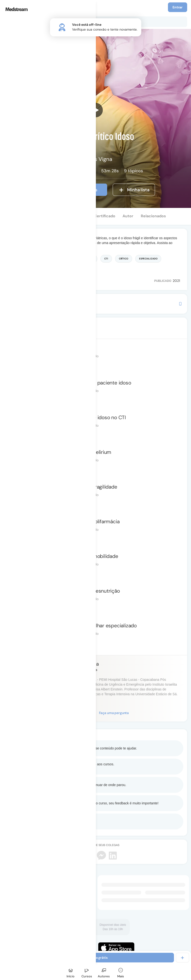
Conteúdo (17, 216)
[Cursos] (87, 972)
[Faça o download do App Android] (75, 948)
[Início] (71, 972)
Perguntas (44, 216)
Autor (128, 216)
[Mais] (121, 972)
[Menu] (9, 7)
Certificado (105, 216)
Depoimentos (74, 216)
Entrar (178, 7)
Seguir (79, 713)
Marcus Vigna (83, 664)
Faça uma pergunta (114, 713)
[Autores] (104, 972)
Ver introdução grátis (71, 190)
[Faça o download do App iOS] (116, 948)
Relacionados (153, 216)
